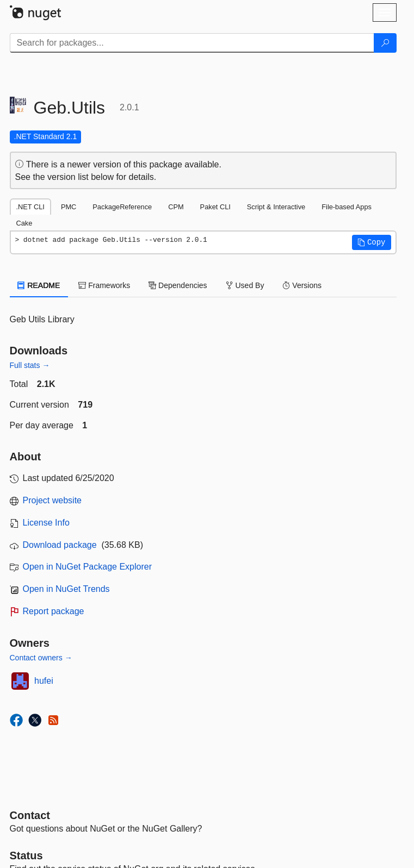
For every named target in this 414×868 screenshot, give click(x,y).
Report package (54, 611)
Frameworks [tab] (104, 285)
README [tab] (39, 285)
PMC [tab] (69, 207)
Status (26, 855)
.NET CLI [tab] (30, 207)
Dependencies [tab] (178, 285)
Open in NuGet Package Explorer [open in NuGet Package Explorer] (87, 567)
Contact (30, 815)
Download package (60, 545)
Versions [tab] (302, 285)
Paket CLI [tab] (215, 207)
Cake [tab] (24, 223)
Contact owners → (41, 658)
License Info (46, 523)
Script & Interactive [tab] (276, 207)
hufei (44, 681)
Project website (52, 500)
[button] (372, 242)
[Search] (385, 43)
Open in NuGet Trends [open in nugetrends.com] (66, 589)
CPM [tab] (176, 207)
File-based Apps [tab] (347, 207)
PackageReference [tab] (122, 207)
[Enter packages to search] (192, 43)
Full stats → (30, 365)
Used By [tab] (245, 285)
